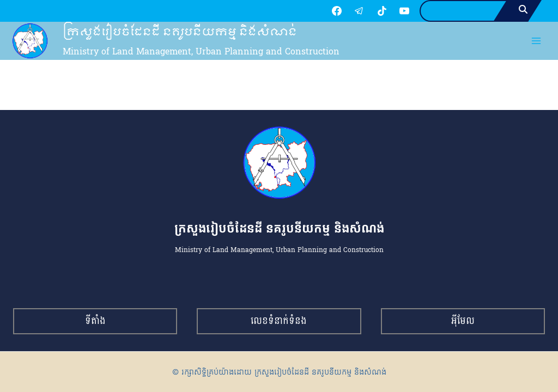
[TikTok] (382, 11)
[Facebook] (337, 11)
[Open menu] (536, 41)
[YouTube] (404, 11)
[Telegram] (359, 11)
